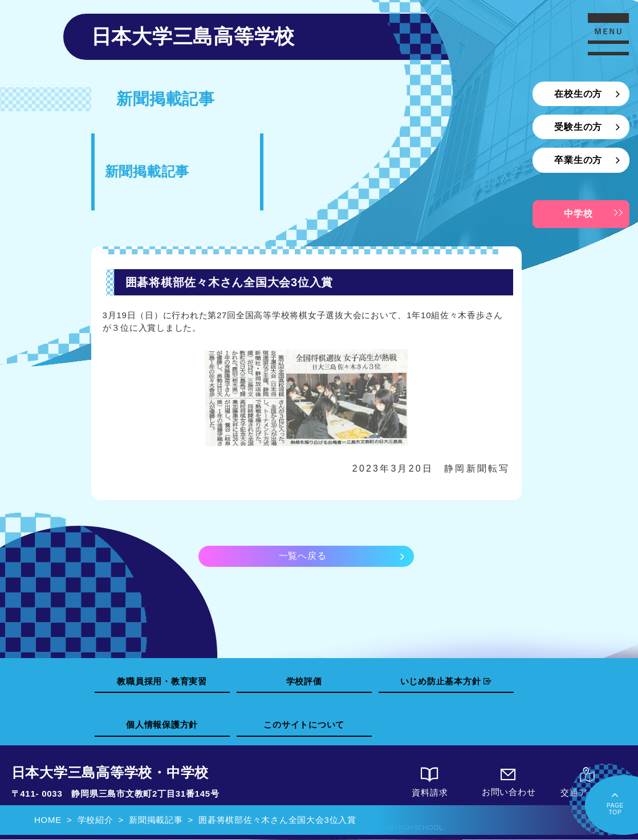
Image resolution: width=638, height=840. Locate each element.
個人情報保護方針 (162, 725)
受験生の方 (578, 127)
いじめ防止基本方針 (446, 681)
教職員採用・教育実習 (162, 681)
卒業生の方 (578, 160)
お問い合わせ (509, 783)
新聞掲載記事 (156, 820)
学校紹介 (96, 820)
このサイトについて (304, 725)
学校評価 (304, 681)
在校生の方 (578, 94)
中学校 (578, 214)
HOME (48, 820)
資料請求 (430, 783)
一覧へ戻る (303, 556)
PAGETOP (615, 802)
